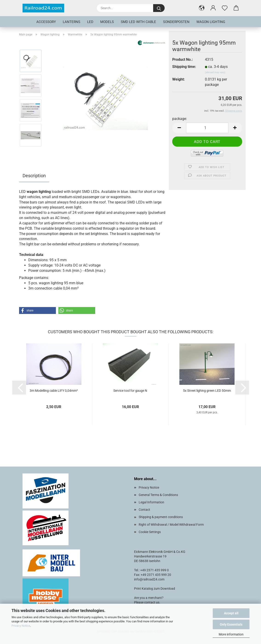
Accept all (231, 613)
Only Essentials (231, 624)
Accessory (46, 22)
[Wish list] (225, 8)
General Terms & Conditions (158, 495)
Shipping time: (184, 67)
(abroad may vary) (215, 72)
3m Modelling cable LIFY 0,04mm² (54, 391)
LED (90, 22)
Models (107, 22)
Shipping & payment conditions (161, 517)
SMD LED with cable (138, 22)
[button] (202, 8)
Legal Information (151, 502)
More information (231, 634)
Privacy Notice (21, 626)
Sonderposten (176, 22)
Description (34, 176)
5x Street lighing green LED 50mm (207, 391)
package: (180, 119)
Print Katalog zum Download (155, 589)
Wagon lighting (211, 22)
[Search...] (159, 8)
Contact (144, 510)
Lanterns (72, 22)
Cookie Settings (150, 532)
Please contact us (147, 602)
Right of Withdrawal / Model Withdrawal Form (171, 525)
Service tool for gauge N (130, 391)
